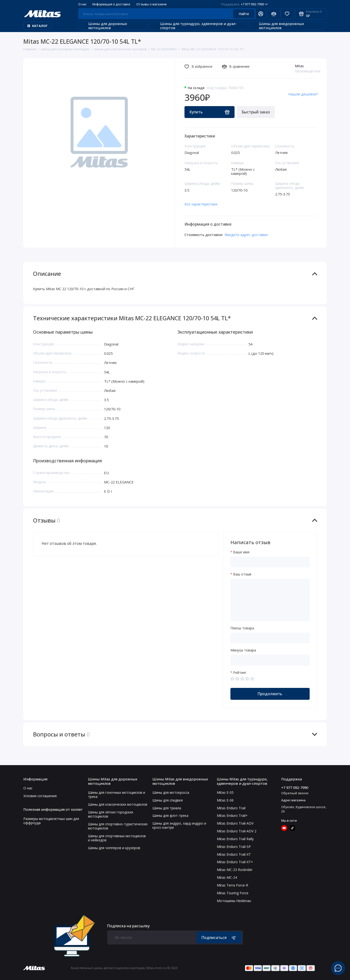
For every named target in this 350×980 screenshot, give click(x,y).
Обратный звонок (295, 793)
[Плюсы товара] (270, 638)
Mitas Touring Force (233, 893)
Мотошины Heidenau (234, 901)
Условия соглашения (40, 796)
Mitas (299, 66)
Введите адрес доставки (246, 235)
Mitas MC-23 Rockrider (235, 870)
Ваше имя (241, 552)
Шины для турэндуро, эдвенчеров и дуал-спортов (195, 26)
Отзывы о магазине (152, 4)
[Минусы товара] (270, 660)
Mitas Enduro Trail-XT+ (235, 862)
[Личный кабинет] (261, 14)
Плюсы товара (242, 628)
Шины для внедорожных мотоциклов (278, 26)
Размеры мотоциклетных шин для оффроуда (51, 821)
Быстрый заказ (256, 112)
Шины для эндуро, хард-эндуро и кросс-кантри (179, 825)
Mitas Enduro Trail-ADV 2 (237, 831)
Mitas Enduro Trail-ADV (235, 823)
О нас (82, 4)
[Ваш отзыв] (270, 600)
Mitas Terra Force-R (232, 885)
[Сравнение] (274, 14)
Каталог (38, 26)
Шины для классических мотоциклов (118, 804)
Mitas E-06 (225, 800)
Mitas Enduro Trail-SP (234, 847)
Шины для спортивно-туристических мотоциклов (118, 826)
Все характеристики (201, 204)
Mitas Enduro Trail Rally (235, 839)
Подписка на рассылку (128, 926)
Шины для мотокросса (171, 792)
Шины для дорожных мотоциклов (104, 26)
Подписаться (219, 938)
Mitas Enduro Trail (231, 808)
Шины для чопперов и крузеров (114, 848)
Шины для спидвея (168, 800)
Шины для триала (167, 808)
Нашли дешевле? (303, 94)
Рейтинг (240, 672)
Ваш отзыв (242, 574)
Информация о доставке (111, 4)
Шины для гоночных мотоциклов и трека (117, 794)
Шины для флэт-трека (170, 815)
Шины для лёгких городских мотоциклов (111, 814)
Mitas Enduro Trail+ (232, 815)
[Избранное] (287, 14)
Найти (244, 14)
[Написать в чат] (338, 968)
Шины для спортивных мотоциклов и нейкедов (117, 838)
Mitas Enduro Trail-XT (234, 854)
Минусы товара (243, 650)
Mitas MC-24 (227, 877)
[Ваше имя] (270, 562)
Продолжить (270, 694)
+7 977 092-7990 (245, 4)
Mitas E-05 (225, 792)
